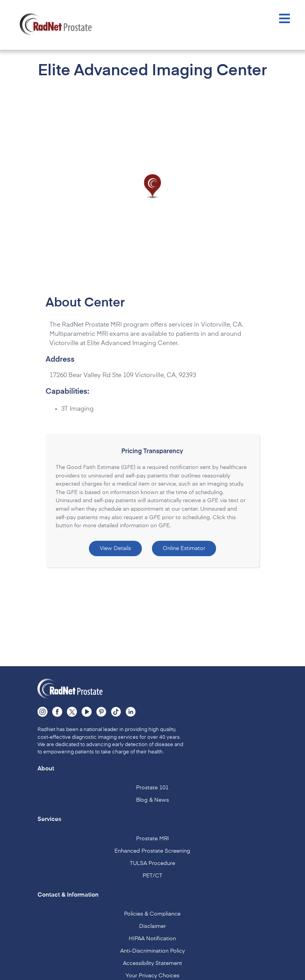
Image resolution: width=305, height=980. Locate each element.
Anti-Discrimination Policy (152, 951)
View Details (115, 548)
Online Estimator (184, 548)
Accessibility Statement (152, 963)
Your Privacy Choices (152, 976)
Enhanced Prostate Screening (152, 851)
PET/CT (152, 876)
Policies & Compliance (152, 914)
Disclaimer (152, 926)
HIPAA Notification (152, 939)
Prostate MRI (152, 839)
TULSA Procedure (152, 863)
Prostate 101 (152, 788)
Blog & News (152, 800)
